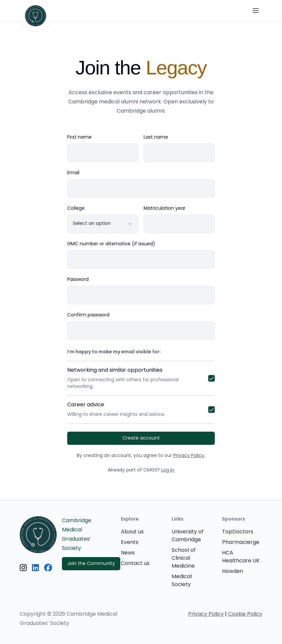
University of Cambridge (188, 536)
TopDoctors (238, 532)
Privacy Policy (189, 456)
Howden (233, 572)
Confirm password (88, 315)
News (128, 553)
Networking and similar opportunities (132, 378)
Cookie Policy (245, 614)
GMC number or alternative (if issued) (111, 244)
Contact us (135, 564)
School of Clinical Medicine (184, 558)
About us (132, 532)
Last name (156, 138)
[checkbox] (211, 378)
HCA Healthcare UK (241, 557)
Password (78, 280)
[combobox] (103, 224)
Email (73, 173)
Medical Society (182, 581)
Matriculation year (165, 209)
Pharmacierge (241, 543)
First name (79, 138)
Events (130, 543)
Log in (168, 470)
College (76, 209)
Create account (141, 438)
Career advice (132, 410)
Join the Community (91, 564)
